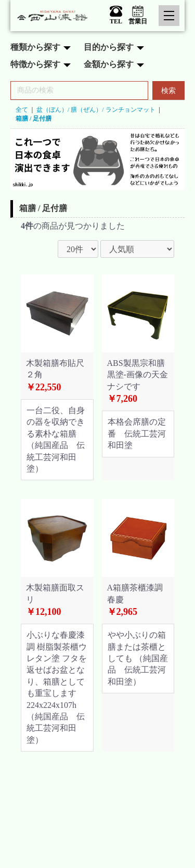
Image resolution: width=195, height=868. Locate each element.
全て (22, 110)
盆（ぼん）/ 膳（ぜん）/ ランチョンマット (96, 110)
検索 (168, 91)
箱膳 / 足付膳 (34, 119)
